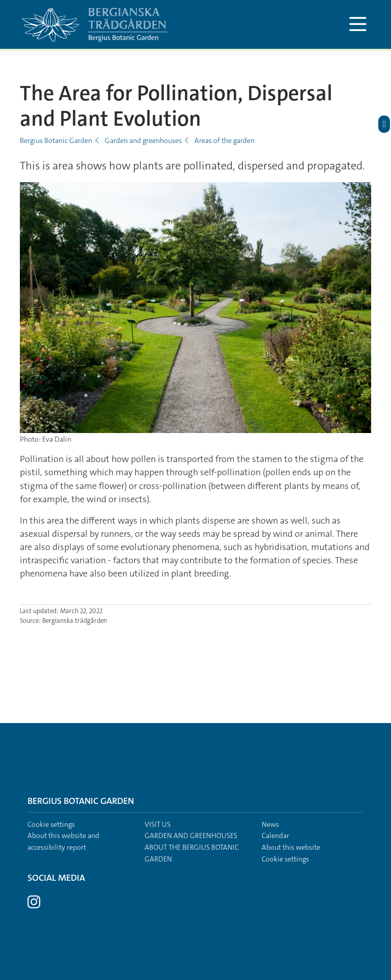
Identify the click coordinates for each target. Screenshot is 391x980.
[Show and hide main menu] (358, 24)
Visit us (158, 824)
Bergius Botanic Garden (56, 140)
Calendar (275, 835)
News (270, 824)
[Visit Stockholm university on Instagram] (34, 905)
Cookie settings (51, 824)
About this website (291, 847)
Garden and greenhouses (143, 140)
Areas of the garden (225, 140)
